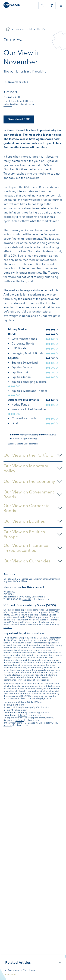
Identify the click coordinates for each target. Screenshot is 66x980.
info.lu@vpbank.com (30, 715)
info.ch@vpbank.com (16, 710)
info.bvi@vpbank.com (16, 725)
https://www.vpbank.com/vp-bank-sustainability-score (32, 626)
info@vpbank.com (14, 705)
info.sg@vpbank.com (28, 720)
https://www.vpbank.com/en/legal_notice (28, 698)
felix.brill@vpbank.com (19, 105)
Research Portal (23, 29)
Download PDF (19, 119)
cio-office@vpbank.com (36, 599)
